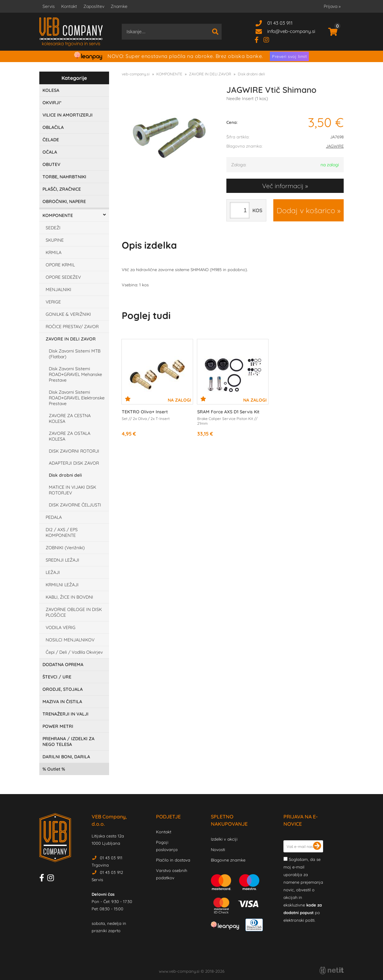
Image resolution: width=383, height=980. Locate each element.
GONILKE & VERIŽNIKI (68, 314)
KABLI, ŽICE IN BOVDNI (69, 597)
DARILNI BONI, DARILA (66, 757)
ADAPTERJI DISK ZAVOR (74, 463)
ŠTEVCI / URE (57, 677)
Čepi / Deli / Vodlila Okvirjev (74, 652)
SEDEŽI (53, 228)
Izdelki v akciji (224, 839)
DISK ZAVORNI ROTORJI (74, 451)
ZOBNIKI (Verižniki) (65, 548)
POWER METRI (58, 726)
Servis (49, 6)
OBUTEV (51, 164)
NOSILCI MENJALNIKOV (70, 640)
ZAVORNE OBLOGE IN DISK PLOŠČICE (74, 612)
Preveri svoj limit (289, 56)
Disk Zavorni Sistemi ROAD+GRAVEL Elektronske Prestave (77, 398)
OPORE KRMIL (60, 265)
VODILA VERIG (61, 627)
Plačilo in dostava (173, 860)
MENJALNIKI (58, 290)
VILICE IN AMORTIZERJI (68, 115)
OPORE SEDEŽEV (63, 277)
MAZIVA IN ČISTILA (62, 702)
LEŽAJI (53, 572)
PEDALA (54, 517)
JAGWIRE (335, 146)
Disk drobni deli (65, 475)
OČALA (50, 152)
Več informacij (283, 186)
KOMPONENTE (58, 215)
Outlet (54, 769)
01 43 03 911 (280, 23)
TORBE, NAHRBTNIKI (64, 177)
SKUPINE (55, 240)
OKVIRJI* (52, 103)
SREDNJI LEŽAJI (62, 560)
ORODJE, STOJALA (63, 689)
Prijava (332, 6)
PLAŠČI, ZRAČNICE (62, 189)
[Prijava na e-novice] (317, 846)
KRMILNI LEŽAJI (62, 585)
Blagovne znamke (228, 860)
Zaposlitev (94, 6)
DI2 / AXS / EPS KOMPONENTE (62, 532)
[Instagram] (269, 39)
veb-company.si (136, 74)
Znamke (119, 6)
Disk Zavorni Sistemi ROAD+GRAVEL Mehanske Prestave (75, 374)
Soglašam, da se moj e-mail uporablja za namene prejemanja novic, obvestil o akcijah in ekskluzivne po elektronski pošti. (303, 890)
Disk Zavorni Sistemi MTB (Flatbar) (75, 354)
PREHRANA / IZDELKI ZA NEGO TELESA (68, 741)
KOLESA (51, 90)
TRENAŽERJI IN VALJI (65, 714)
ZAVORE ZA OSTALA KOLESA (70, 436)
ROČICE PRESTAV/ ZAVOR (72, 327)
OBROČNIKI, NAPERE (64, 201)
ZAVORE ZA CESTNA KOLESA (70, 418)
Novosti (218, 850)
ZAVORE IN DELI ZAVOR (71, 339)
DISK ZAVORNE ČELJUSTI (75, 505)
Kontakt (69, 6)
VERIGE (53, 302)
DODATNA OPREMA (63, 665)
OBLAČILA (53, 127)
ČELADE (51, 140)
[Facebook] (259, 39)
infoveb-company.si (291, 31)
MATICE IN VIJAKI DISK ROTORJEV (72, 490)
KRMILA (54, 252)
